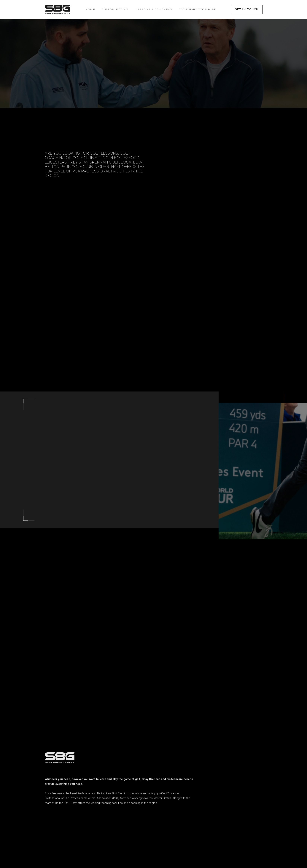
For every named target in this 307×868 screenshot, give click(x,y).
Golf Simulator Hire (197, 9)
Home (90, 9)
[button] (115, 9)
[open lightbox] (256, 470)
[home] (58, 9)
